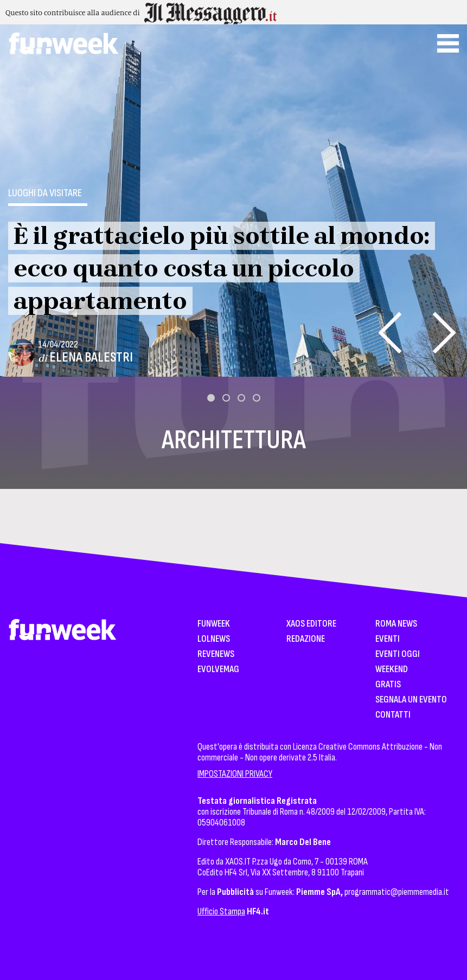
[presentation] (390, 333)
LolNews (214, 639)
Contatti (393, 715)
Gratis (388, 685)
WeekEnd (392, 670)
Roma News (396, 624)
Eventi (388, 639)
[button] (211, 398)
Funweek (214, 624)
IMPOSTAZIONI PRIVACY (235, 774)
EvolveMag (218, 670)
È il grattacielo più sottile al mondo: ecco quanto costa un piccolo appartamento (222, 268)
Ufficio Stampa (221, 911)
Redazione (306, 639)
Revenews (216, 655)
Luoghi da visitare (45, 193)
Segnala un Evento (411, 700)
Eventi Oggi (398, 655)
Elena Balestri (91, 357)
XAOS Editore (311, 624)
